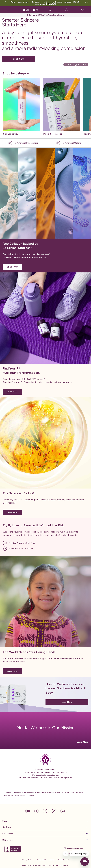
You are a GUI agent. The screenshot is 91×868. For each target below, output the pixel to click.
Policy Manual (63, 860)
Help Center (45, 840)
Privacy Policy (27, 860)
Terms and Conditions (45, 860)
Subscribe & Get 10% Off (21, 549)
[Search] (50, 10)
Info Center (45, 834)
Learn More (12, 392)
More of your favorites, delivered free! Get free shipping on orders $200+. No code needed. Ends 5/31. (45, 3)
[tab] (66, 65)
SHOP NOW (19, 59)
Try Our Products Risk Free (22, 543)
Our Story (45, 827)
